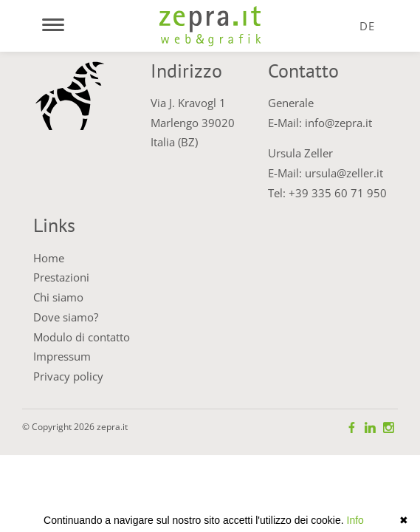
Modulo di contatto (82, 337)
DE (367, 26)
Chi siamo (58, 297)
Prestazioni (61, 277)
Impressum (62, 356)
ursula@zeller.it (344, 173)
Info (355, 520)
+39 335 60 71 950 (338, 193)
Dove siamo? (66, 317)
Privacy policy (68, 376)
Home (49, 258)
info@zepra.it (338, 123)
